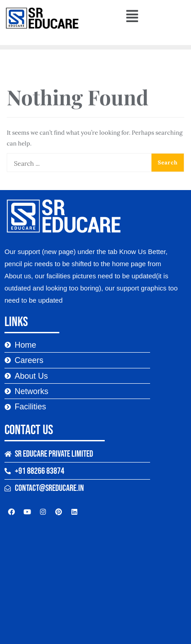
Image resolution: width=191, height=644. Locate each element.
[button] (132, 16)
